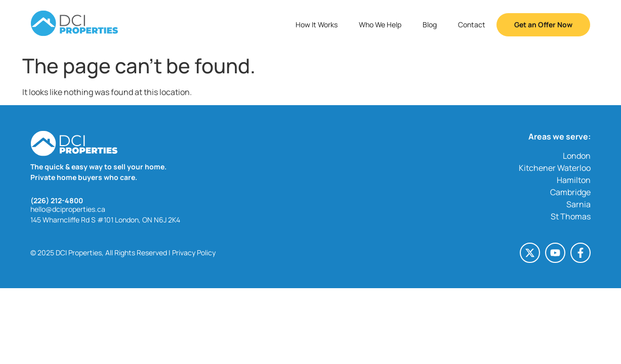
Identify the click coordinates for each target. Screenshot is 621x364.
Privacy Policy (194, 253)
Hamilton (574, 180)
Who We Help (380, 25)
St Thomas (571, 216)
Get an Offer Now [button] (543, 25)
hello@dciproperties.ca (68, 209)
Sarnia (578, 204)
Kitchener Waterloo (555, 168)
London (577, 156)
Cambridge (570, 192)
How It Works (317, 25)
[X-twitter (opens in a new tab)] (530, 253)
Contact (472, 25)
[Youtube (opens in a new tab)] (555, 253)
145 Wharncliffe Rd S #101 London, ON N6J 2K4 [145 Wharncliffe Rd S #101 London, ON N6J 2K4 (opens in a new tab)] (105, 220)
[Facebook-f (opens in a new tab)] (581, 253)
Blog (430, 25)
